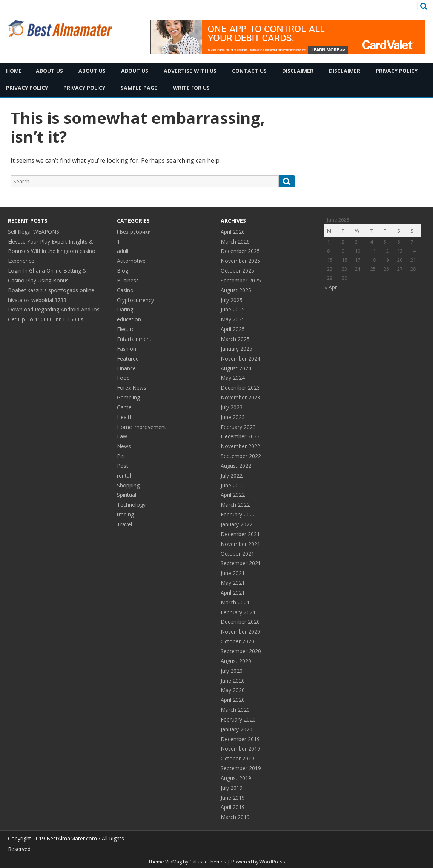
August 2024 (236, 368)
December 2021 (240, 534)
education (129, 319)
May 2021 (233, 583)
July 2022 (232, 476)
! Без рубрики (134, 232)
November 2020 (240, 631)
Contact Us (249, 71)
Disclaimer (298, 71)
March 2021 (235, 602)
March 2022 (235, 505)
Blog (123, 271)
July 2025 (232, 300)
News (124, 446)
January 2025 (236, 349)
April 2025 (233, 329)
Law (122, 436)
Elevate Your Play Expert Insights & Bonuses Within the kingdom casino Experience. (52, 251)
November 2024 (240, 358)
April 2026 (233, 232)
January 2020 (236, 729)
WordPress (272, 862)
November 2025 (240, 261)
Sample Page (139, 88)
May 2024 (233, 378)
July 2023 (232, 407)
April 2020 (233, 700)
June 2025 (233, 309)
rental (124, 476)
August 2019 (236, 778)
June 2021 (233, 573)
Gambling (128, 397)
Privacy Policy (397, 71)
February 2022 (238, 514)
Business (128, 280)
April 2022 (233, 495)
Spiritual (127, 495)
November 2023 (240, 397)
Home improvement (142, 427)
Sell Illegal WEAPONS (34, 232)
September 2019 (241, 768)
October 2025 (237, 271)
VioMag (174, 862)
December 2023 (240, 388)
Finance (126, 368)
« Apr (331, 287)
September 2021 (241, 563)
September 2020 (241, 651)
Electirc (126, 329)
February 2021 (238, 612)
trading (125, 514)
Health (125, 417)
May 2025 (233, 319)
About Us (49, 71)
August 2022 (236, 466)
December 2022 (240, 436)
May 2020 (233, 690)
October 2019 (237, 758)
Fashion (127, 349)
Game (124, 407)
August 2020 (236, 661)
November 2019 (240, 749)
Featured (128, 358)
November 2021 (240, 544)
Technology (131, 505)
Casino (125, 290)
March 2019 (235, 817)
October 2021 (237, 554)
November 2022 (240, 446)
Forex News (132, 388)
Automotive (131, 261)
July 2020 (232, 671)
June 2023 (233, 417)
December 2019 (240, 739)
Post (123, 466)
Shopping (128, 485)
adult (123, 251)
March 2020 (235, 710)
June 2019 (233, 798)
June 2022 (233, 485)
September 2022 (241, 456)
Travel (124, 524)
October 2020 (237, 641)
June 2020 (233, 681)
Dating (125, 309)
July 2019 (232, 788)
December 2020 (240, 622)
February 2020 (238, 719)
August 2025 (236, 290)
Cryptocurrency (135, 300)
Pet (121, 456)
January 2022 (236, 524)
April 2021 (233, 593)
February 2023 (238, 427)
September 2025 (241, 280)
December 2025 (240, 251)
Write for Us (191, 88)
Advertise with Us (190, 71)
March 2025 (235, 339)
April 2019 (233, 807)
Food (123, 378)
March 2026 (235, 241)
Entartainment (134, 339)
